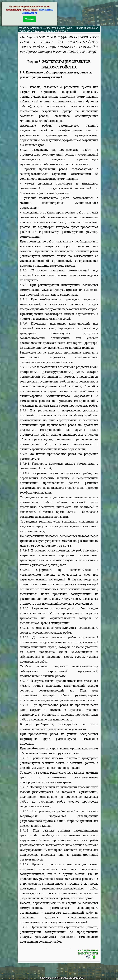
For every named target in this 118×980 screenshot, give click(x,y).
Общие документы (29, 28)
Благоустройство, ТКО (58, 28)
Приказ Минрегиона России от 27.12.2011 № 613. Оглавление (58, 29)
